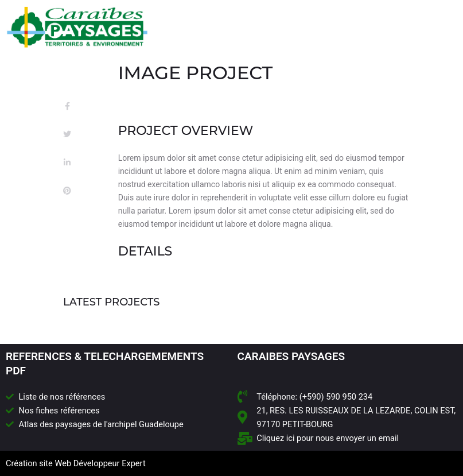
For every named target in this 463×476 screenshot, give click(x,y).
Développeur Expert (110, 463)
